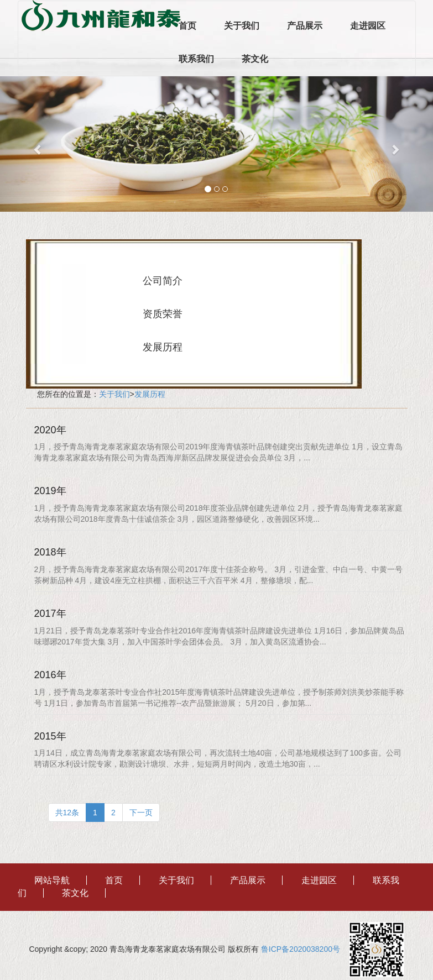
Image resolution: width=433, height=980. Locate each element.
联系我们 (196, 59)
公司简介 (163, 281)
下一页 (141, 813)
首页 (187, 26)
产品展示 (305, 26)
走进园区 (368, 26)
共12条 (67, 813)
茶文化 (255, 59)
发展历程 (163, 347)
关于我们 (242, 26)
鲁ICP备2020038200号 (304, 949)
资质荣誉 (163, 314)
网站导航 (52, 880)
